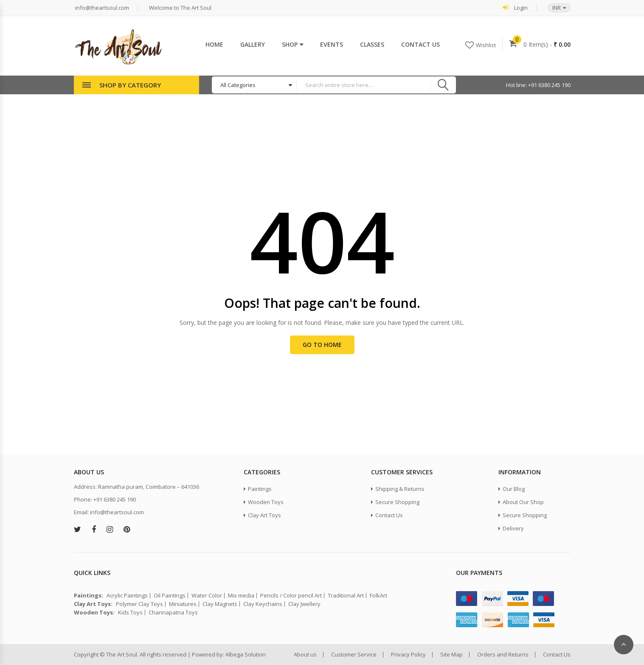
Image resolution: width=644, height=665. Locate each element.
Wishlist (486, 45)
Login (515, 7)
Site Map (451, 655)
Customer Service (354, 655)
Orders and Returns (503, 655)
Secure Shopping (397, 502)
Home (214, 44)
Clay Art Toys (264, 515)
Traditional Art (346, 596)
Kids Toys (130, 613)
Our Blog (514, 489)
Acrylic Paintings (127, 596)
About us (305, 655)
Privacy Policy (408, 655)
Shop (290, 44)
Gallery (253, 44)
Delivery (513, 528)
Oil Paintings (170, 596)
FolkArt (378, 596)
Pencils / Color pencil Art (291, 596)
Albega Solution (246, 654)
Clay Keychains (263, 604)
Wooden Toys (266, 502)
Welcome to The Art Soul (180, 8)
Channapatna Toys (173, 613)
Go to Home (322, 345)
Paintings (260, 489)
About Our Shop (523, 502)
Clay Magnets (220, 604)
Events (332, 44)
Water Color (207, 596)
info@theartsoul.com (101, 8)
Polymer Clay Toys (139, 604)
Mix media (241, 596)
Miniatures (183, 604)
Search (443, 85)
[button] (555, 8)
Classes (372, 44)
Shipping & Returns (400, 489)
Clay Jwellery (304, 604)
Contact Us (420, 44)
